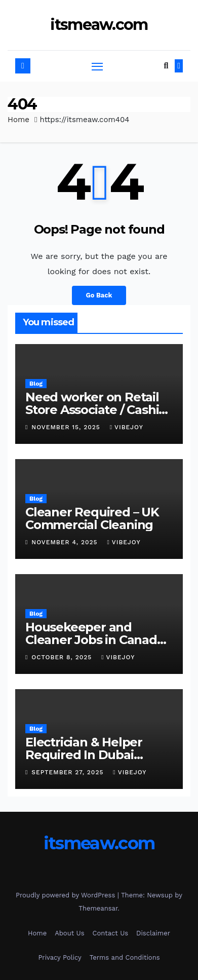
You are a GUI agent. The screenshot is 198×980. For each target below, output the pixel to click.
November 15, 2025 (67, 427)
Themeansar (98, 908)
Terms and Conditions (125, 957)
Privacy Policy (60, 957)
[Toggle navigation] (97, 66)
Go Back (99, 295)
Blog (36, 384)
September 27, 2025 (69, 772)
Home (18, 120)
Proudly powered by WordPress (67, 895)
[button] (166, 66)
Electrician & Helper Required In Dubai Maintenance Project (87, 755)
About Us (69, 933)
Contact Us (111, 933)
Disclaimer (153, 933)
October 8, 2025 (63, 657)
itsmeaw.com (99, 25)
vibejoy (127, 427)
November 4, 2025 (66, 542)
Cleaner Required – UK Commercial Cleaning (92, 518)
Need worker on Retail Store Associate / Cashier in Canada (98, 410)
